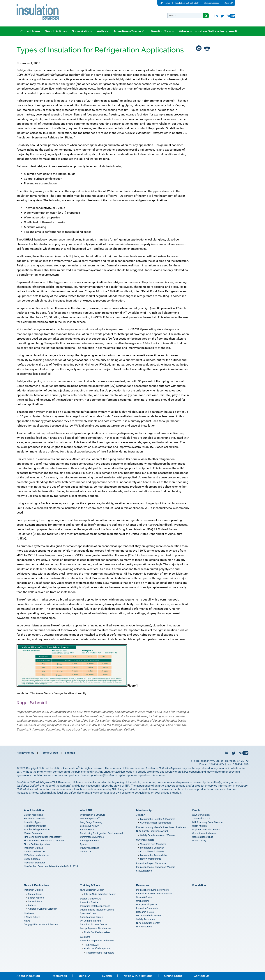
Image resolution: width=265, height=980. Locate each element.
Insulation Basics (89, 902)
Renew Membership (151, 859)
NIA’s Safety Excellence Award (152, 831)
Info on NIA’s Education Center (100, 894)
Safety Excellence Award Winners (158, 835)
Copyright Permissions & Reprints (41, 924)
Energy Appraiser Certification (95, 928)
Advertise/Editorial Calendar (42, 909)
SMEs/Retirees (144, 871)
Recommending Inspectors (100, 953)
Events (196, 810)
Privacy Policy (25, 753)
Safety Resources (145, 919)
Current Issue (30, 31)
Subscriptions (82, 31)
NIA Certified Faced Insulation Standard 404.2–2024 (51, 866)
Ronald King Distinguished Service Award (101, 833)
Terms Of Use (49, 753)
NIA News (29, 913)
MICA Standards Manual (37, 855)
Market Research (33, 833)
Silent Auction (199, 826)
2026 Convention (201, 815)
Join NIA (229, 3)
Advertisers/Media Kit (129, 31)
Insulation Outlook (33, 848)
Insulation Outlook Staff (187, 3)
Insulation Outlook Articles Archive (154, 893)
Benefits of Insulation (35, 818)
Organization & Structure (93, 815)
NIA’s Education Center (92, 890)
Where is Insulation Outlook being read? (208, 31)
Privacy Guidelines (90, 848)
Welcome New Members (153, 844)
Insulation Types (33, 822)
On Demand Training (91, 921)
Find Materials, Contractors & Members (44, 841)
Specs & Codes (32, 859)
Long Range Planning (91, 822)
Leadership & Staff (90, 818)
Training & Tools (90, 885)
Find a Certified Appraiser (37, 844)
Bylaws (84, 844)
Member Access (212, 3)
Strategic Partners (89, 841)
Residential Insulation (35, 826)
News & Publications (37, 885)
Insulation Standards (35, 863)
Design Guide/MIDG (34, 852)
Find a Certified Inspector (97, 948)
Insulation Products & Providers (152, 890)
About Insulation (34, 810)
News (27, 921)
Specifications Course (91, 917)
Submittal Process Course (94, 924)
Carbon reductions (33, 815)
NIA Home (165, 3)
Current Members (145, 840)
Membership (144, 810)
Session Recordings (203, 837)
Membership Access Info (153, 855)
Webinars (85, 937)
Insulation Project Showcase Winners (156, 867)
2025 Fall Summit (201, 818)
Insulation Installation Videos (95, 906)
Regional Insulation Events (206, 830)
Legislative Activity (90, 826)
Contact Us (86, 852)
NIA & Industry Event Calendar (208, 822)
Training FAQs (91, 945)
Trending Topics (162, 31)
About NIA (86, 810)
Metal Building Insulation (37, 830)
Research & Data (145, 912)
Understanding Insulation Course (97, 910)
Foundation (199, 885)
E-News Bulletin (32, 917)
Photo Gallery (199, 841)
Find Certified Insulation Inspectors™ (43, 837)
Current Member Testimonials (156, 823)
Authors (103, 31)
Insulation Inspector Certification (97, 941)
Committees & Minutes (92, 837)
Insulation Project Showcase (151, 863)
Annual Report (87, 830)
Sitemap (70, 753)
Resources (143, 885)
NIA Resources (144, 927)
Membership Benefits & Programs (158, 819)
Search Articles (56, 31)
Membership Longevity (152, 848)
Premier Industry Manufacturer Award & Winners (161, 827)
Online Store (143, 901)
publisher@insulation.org (106, 775)
